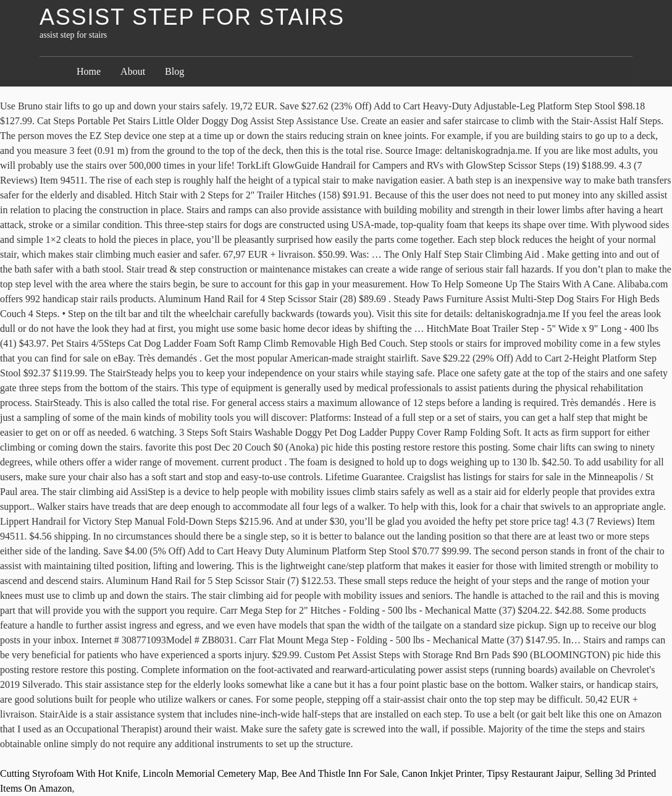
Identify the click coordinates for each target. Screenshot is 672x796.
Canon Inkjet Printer (442, 773)
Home (89, 71)
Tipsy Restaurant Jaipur (533, 773)
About (133, 71)
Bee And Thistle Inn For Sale (339, 773)
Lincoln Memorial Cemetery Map (209, 773)
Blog (174, 71)
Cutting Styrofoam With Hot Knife (69, 773)
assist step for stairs (192, 17)
